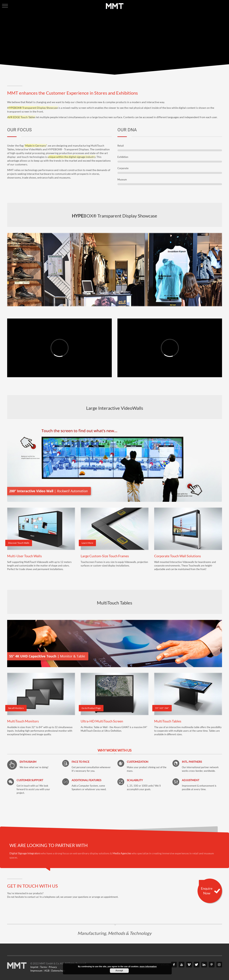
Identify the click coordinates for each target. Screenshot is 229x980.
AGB (47, 971)
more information (148, 966)
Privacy (53, 967)
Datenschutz (58, 971)
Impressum (36, 971)
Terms (44, 967)
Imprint (34, 967)
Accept (119, 971)
